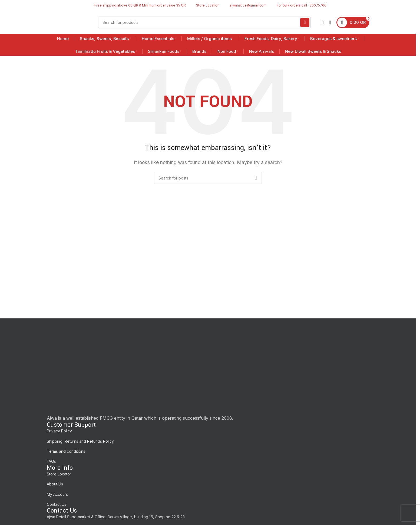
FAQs (51, 461)
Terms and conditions (66, 451)
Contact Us (57, 504)
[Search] (204, 22)
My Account (57, 494)
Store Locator (59, 474)
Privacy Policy (59, 431)
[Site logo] (67, 22)
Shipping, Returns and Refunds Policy (80, 441)
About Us (55, 484)
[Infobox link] (205, 5)
